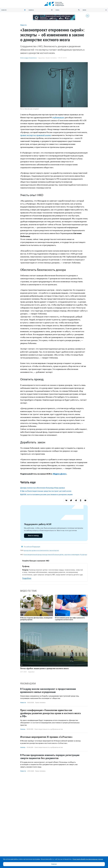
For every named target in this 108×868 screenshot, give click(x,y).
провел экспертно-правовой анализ (36, 135)
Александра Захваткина (28, 58)
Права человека (51, 58)
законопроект (54, 550)
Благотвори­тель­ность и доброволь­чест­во (49, 729)
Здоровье (42, 58)
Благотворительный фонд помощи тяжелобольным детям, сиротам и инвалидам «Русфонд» (55, 555)
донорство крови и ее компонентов (36, 550)
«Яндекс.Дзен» (59, 474)
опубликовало (58, 118)
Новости (23, 25)
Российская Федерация (32, 547)
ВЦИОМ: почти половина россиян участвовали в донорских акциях (46, 494)
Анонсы (23, 729)
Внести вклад (33, 536)
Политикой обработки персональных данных (88, 859)
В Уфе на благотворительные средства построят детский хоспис (46, 491)
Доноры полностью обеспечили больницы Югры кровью (43, 488)
